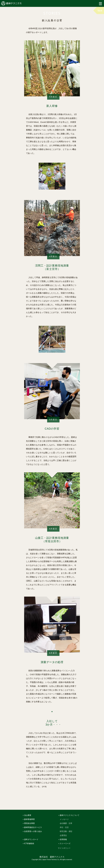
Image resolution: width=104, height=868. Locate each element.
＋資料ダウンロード (30, 840)
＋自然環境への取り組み (32, 831)
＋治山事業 (27, 815)
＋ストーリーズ (64, 844)
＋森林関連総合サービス (32, 827)
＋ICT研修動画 (28, 844)
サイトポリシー (64, 848)
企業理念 (63, 836)
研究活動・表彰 (66, 831)
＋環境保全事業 (29, 823)
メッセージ (64, 819)
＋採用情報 (62, 840)
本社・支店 (64, 827)
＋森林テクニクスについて (69, 815)
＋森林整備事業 (29, 819)
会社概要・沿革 (66, 823)
